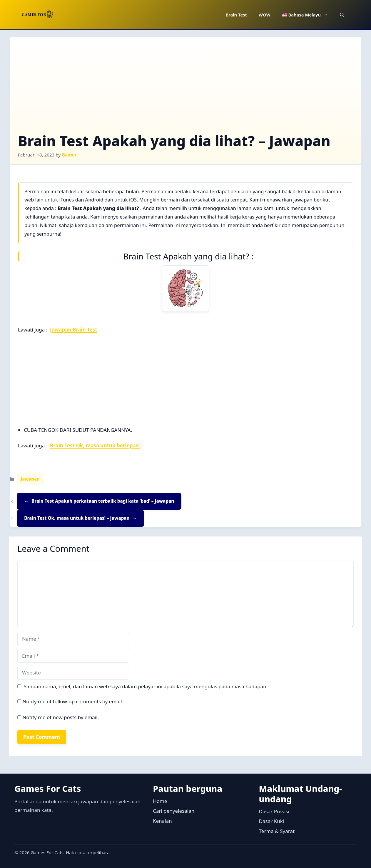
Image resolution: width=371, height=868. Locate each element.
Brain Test (236, 15)
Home (160, 801)
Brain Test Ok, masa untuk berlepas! (95, 445)
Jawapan (30, 479)
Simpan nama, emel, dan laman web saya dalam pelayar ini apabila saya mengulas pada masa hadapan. (146, 686)
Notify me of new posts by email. (61, 717)
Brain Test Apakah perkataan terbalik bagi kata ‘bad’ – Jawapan (103, 501)
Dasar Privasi (274, 811)
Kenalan (162, 821)
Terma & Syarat (277, 831)
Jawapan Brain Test (74, 330)
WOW (265, 15)
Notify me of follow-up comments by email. (73, 701)
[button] (342, 15)
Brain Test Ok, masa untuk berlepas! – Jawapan (77, 518)
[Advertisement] (186, 89)
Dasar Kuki (272, 821)
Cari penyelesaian (174, 811)
